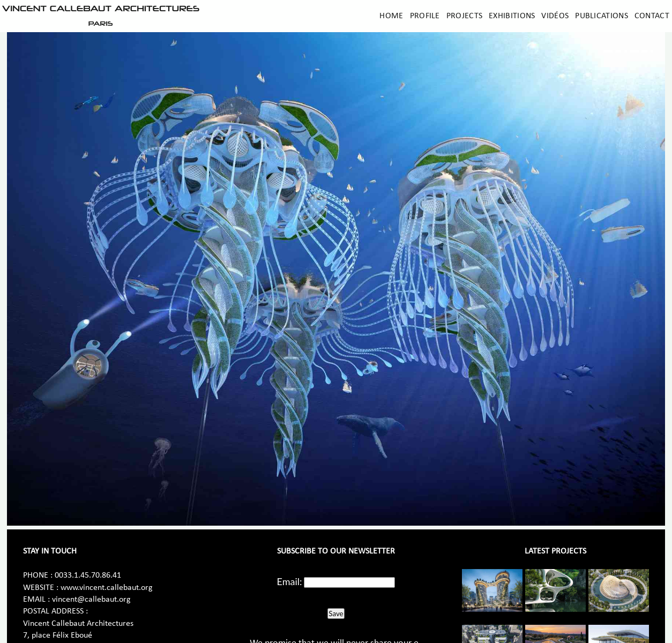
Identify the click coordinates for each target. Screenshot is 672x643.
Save (336, 614)
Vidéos (555, 16)
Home (391, 16)
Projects (464, 16)
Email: (290, 581)
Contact (652, 16)
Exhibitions (512, 16)
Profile (425, 16)
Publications (602, 16)
